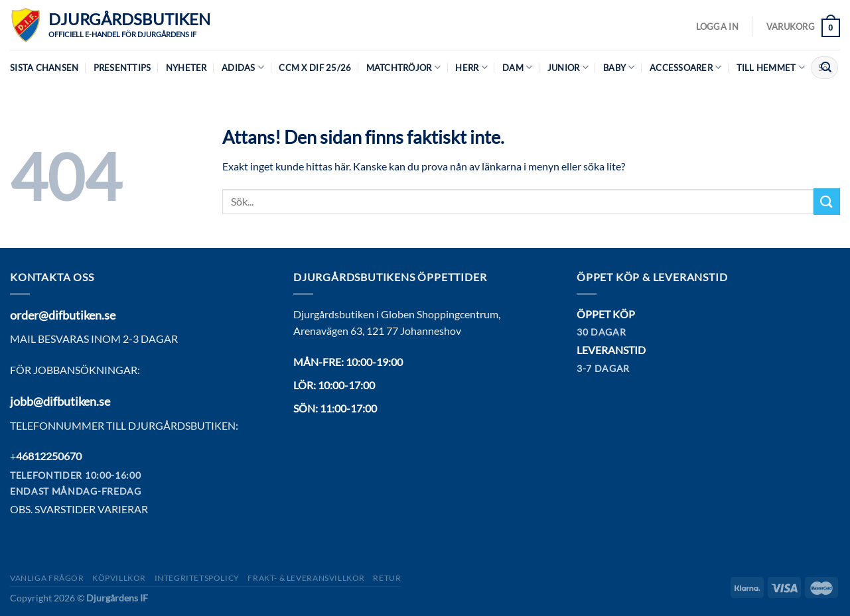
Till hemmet (771, 67)
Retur (387, 578)
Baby (619, 67)
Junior (568, 67)
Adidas (243, 67)
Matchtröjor (403, 67)
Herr (471, 67)
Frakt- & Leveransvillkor (306, 578)
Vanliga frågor (47, 578)
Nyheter (186, 68)
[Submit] (826, 68)
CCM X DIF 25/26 (315, 68)
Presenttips (122, 68)
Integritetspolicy (197, 578)
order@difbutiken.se (63, 315)
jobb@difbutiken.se (60, 401)
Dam (517, 67)
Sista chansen (44, 68)
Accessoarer (685, 67)
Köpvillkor (119, 578)
